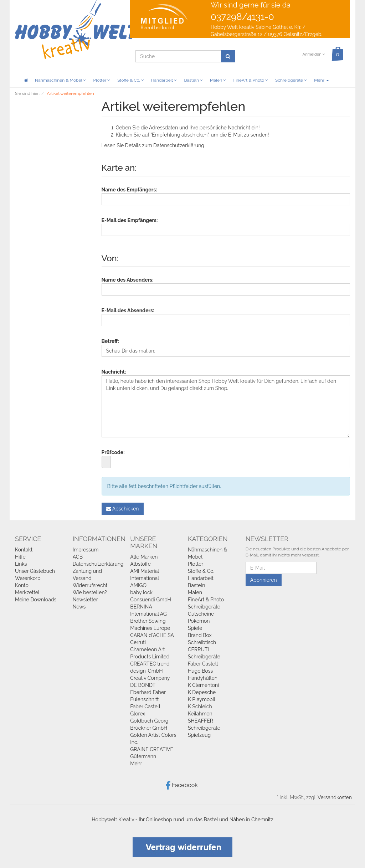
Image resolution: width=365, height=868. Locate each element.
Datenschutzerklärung (179, 145)
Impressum (86, 550)
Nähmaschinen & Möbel (60, 80)
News (79, 607)
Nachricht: (114, 372)
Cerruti (138, 642)
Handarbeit (164, 80)
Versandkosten (335, 797)
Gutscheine (201, 614)
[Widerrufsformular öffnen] (182, 847)
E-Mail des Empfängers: (130, 220)
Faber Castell (145, 707)
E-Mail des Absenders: (128, 310)
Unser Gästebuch (35, 571)
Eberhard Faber (148, 692)
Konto (22, 585)
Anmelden (313, 54)
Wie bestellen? (90, 592)
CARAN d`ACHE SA (152, 635)
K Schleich (200, 707)
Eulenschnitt (144, 699)
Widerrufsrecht (90, 585)
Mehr (321, 80)
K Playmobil (202, 699)
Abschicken (123, 509)
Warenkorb (28, 578)
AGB (78, 557)
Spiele (195, 628)
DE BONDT (143, 685)
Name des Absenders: (128, 280)
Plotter (102, 80)
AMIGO (138, 585)
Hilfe (20, 557)
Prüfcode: (113, 452)
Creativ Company (150, 678)
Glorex (138, 714)
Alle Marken (144, 557)
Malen (218, 80)
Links (21, 564)
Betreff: (110, 341)
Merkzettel (27, 592)
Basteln (193, 80)
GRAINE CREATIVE (152, 749)
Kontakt (24, 550)
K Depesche (202, 692)
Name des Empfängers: (129, 190)
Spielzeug (199, 735)
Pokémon (199, 621)
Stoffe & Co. (131, 80)
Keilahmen (200, 714)
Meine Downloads (36, 600)
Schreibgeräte (291, 80)
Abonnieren (264, 580)
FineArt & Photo (251, 80)
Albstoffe (140, 564)
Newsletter (85, 600)
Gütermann (143, 756)
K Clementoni (203, 685)
